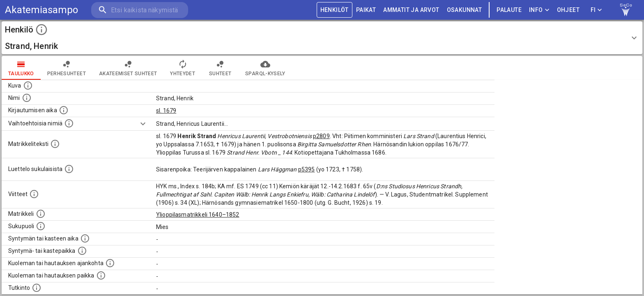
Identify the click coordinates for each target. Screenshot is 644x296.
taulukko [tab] (21, 68)
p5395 (307, 169)
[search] (140, 10)
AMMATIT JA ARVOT (411, 10)
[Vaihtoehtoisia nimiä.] (69, 123)
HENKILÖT (335, 10)
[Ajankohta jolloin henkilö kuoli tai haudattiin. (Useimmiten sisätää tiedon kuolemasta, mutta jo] (110, 263)
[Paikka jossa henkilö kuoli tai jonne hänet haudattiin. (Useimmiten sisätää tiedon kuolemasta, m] (101, 275)
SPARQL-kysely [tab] (265, 68)
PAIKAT (366, 10)
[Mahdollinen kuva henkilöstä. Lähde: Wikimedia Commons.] (28, 86)
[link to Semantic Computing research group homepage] (626, 10)
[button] (322, 38)
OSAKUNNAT (465, 10)
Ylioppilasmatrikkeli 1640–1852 (198, 215)
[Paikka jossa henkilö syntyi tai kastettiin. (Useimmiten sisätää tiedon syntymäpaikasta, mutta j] (82, 251)
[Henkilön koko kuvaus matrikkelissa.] (55, 144)
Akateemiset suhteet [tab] (128, 68)
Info (539, 10)
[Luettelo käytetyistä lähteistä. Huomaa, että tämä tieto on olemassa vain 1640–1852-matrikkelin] (34, 194)
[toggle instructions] (41, 30)
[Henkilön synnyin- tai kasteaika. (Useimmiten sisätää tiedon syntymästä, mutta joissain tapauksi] (85, 238)
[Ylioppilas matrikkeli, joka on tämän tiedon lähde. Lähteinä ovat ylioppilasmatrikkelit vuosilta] (41, 214)
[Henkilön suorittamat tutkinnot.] (37, 288)
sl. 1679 (166, 111)
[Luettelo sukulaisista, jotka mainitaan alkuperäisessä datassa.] (69, 169)
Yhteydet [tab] (183, 68)
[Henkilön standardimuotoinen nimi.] (27, 98)
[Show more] (143, 124)
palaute (509, 10)
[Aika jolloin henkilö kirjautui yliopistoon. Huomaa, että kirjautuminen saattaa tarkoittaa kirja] (64, 110)
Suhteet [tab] (220, 68)
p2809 (321, 136)
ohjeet (568, 10)
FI (596, 10)
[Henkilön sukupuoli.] (41, 226)
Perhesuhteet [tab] (67, 68)
